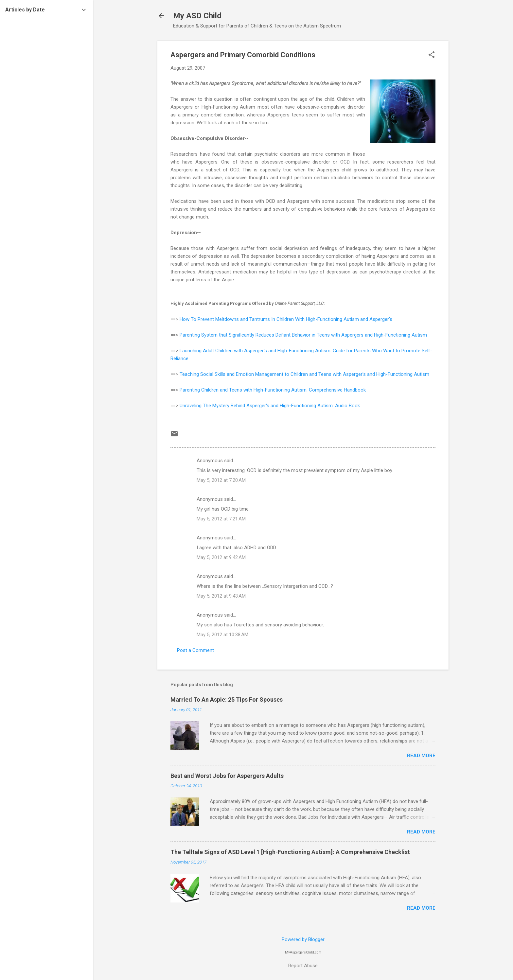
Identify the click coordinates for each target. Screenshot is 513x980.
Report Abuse (303, 966)
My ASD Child (197, 16)
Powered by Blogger (303, 939)
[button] (432, 55)
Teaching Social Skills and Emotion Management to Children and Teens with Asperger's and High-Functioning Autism (304, 374)
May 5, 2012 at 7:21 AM (221, 519)
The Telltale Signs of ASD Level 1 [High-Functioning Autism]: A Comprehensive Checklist (290, 852)
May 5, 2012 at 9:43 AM (221, 596)
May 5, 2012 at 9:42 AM (221, 557)
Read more (421, 756)
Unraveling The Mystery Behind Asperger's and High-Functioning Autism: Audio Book (270, 406)
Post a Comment (195, 650)
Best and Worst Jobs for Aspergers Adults (227, 776)
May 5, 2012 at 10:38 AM (222, 635)
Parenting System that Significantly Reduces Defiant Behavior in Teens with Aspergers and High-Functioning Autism (303, 335)
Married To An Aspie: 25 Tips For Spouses (227, 700)
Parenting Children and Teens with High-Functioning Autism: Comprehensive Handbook (273, 390)
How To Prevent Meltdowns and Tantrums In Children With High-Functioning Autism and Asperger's (286, 319)
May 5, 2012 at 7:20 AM (221, 480)
